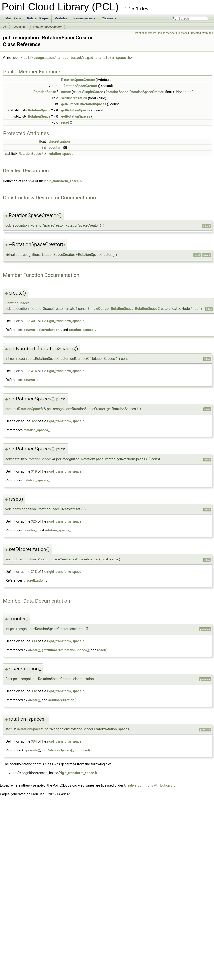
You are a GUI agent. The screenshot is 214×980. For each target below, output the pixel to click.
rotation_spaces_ (62, 154)
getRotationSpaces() (58, 750)
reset (65, 122)
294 (31, 181)
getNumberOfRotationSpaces (84, 104)
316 (34, 371)
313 (34, 572)
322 (34, 421)
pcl (5, 27)
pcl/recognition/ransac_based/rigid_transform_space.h (77, 58)
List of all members (145, 33)
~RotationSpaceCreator (79, 86)
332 (34, 691)
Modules (61, 18)
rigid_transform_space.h (63, 181)
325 (34, 521)
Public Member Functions (173, 33)
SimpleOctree (92, 92)
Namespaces (85, 18)
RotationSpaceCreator (48, 27)
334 (34, 741)
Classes (109, 18)
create (66, 92)
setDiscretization (74, 98)
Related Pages (38, 18)
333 (34, 641)
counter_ (56, 148)
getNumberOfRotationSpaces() (66, 650)
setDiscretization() (62, 700)
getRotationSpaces (76, 110)
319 (34, 471)
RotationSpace (45, 92)
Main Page (13, 18)
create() (34, 650)
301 (34, 321)
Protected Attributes (201, 33)
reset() (102, 650)
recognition (20, 27)
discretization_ (60, 141)
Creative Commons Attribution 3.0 (150, 785)
